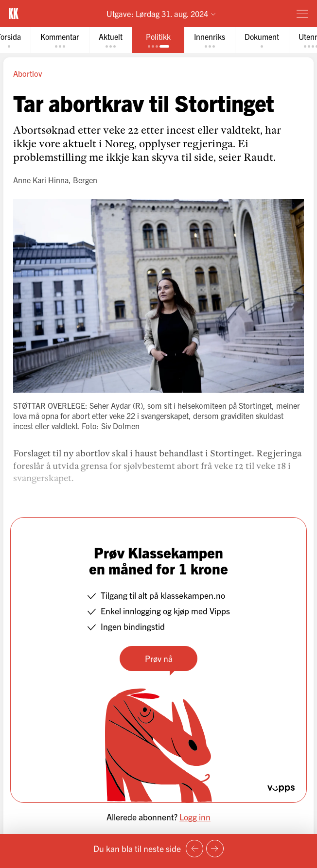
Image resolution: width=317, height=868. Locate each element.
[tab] (60, 40)
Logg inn (195, 817)
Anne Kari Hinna (41, 180)
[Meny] (302, 14)
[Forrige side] (194, 849)
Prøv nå (159, 658)
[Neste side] (215, 849)
